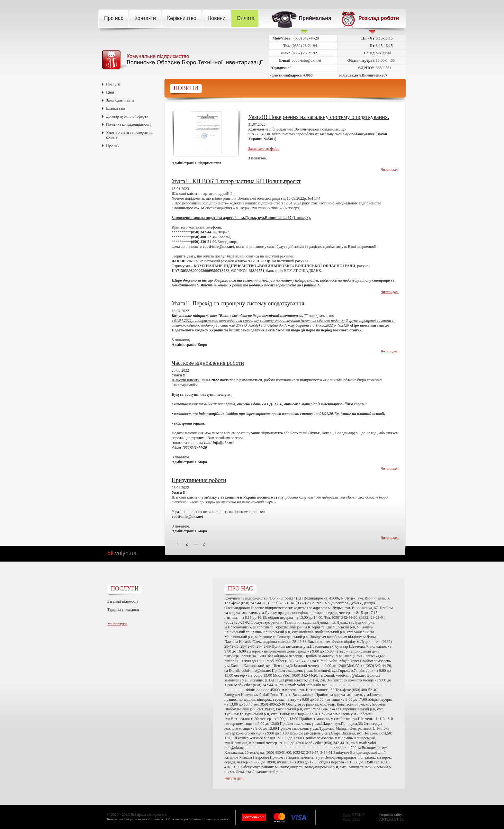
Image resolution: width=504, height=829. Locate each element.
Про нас (116, 18)
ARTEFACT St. (392, 817)
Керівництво (184, 18)
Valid (346, 815)
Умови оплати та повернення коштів (130, 135)
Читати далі (390, 169)
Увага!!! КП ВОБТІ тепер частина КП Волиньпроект (236, 181)
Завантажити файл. (264, 149)
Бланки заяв (116, 108)
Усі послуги (117, 624)
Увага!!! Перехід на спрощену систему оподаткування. (239, 303)
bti (122, 553)
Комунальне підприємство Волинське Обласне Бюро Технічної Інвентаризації (181, 60)
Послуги (113, 84)
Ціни (110, 92)
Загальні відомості (123, 601)
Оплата (248, 18)
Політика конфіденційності (128, 124)
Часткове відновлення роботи (208, 363)
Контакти (148, 18)
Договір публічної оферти (127, 116)
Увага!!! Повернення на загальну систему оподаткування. (319, 117)
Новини (219, 18)
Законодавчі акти (120, 100)
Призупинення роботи (199, 480)
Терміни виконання (123, 609)
